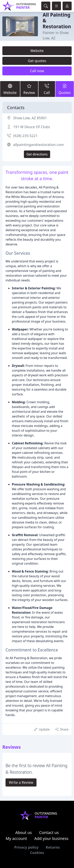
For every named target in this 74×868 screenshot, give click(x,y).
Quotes (65, 89)
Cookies (37, 853)
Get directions (37, 154)
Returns (53, 847)
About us (23, 833)
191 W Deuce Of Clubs (32, 127)
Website (37, 51)
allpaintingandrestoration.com (39, 145)
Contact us (49, 833)
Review (29, 89)
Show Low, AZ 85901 (30, 118)
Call (47, 89)
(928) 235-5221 (25, 136)
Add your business (51, 838)
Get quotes (37, 61)
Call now (37, 71)
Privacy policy (26, 847)
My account (16, 838)
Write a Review (21, 782)
